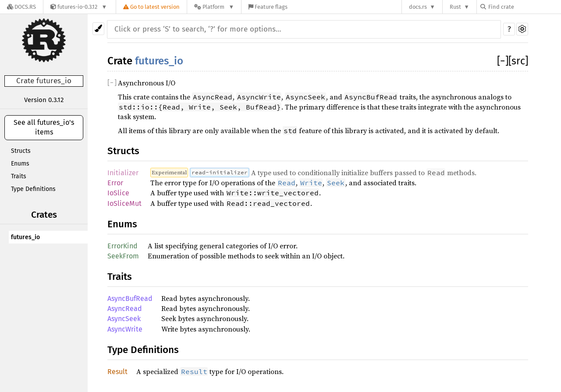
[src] (518, 61)
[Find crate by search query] (524, 7)
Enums (20, 164)
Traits (19, 176)
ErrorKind (122, 246)
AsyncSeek (124, 319)
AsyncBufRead (130, 298)
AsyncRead (125, 309)
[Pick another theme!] (98, 29)
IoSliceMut (124, 203)
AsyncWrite (125, 329)
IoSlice (118, 193)
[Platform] (214, 7)
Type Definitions (33, 189)
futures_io (25, 237)
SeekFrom (123, 256)
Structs (21, 151)
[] (503, 61)
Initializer (123, 173)
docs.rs (418, 7)
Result (117, 372)
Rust (455, 7)
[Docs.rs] (21, 7)
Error (115, 183)
